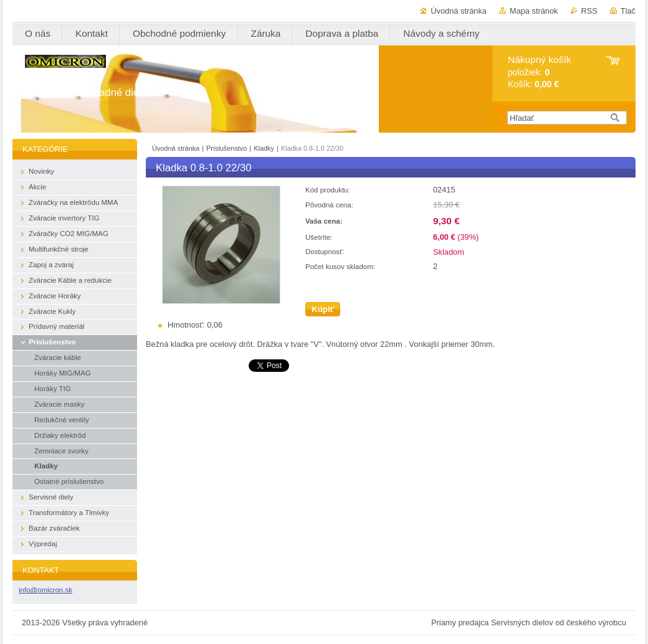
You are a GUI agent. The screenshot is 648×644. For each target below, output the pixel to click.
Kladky (265, 148)
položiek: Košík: (539, 72)
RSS (589, 11)
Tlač (628, 11)
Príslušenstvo (227, 148)
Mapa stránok (534, 11)
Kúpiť (323, 309)
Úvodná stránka (459, 11)
